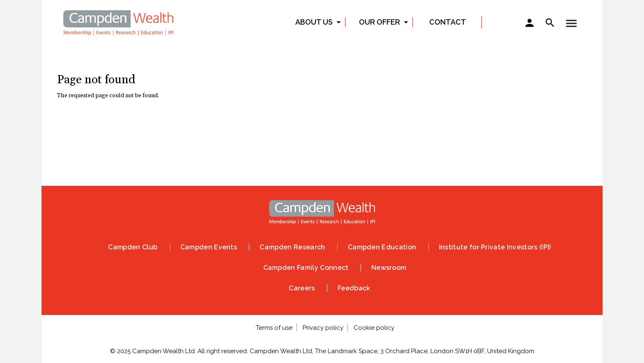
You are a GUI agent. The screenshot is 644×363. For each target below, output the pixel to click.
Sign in (529, 24)
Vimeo (339, 129)
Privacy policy (323, 328)
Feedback (354, 288)
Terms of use (274, 328)
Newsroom (389, 268)
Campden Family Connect (306, 268)
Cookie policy (374, 328)
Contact (448, 22)
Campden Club (133, 247)
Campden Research (292, 247)
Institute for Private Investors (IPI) (495, 247)
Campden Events (209, 247)
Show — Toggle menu (571, 23)
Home (119, 22)
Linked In (305, 129)
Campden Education (382, 247)
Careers (302, 288)
